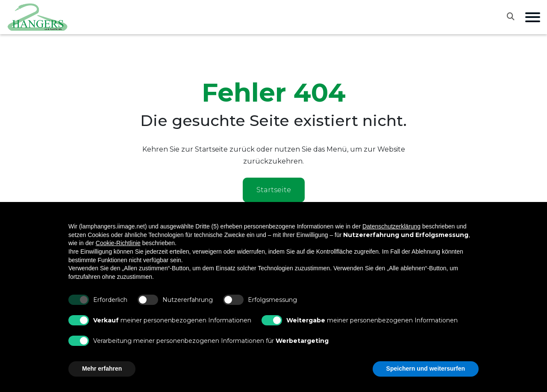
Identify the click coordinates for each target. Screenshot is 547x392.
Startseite (274, 190)
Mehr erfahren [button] (102, 369)
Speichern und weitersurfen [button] (426, 369)
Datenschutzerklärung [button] (391, 226)
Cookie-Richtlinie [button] (118, 243)
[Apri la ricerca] (516, 16)
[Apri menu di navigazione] (533, 17)
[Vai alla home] (38, 17)
